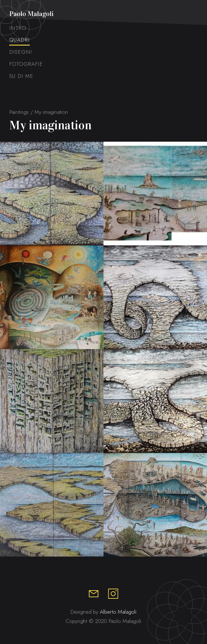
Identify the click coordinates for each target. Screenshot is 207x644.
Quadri (19, 40)
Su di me (21, 76)
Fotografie (26, 64)
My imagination (51, 112)
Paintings (19, 112)
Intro (18, 28)
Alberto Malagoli (118, 612)
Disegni (21, 52)
